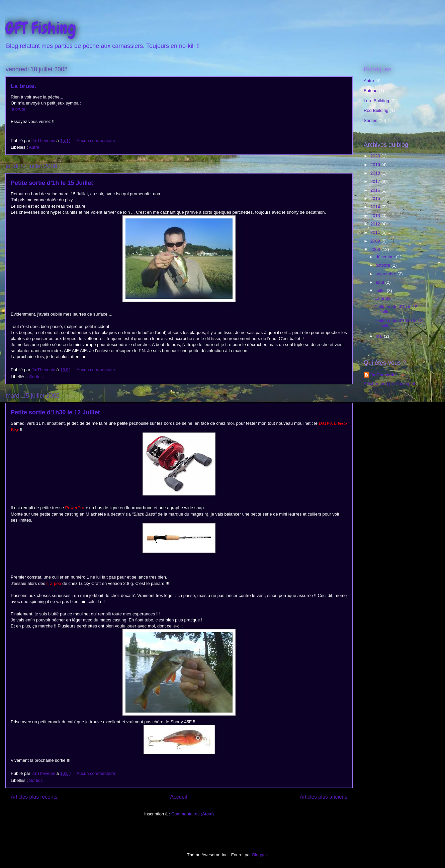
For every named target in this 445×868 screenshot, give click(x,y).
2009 (376, 241)
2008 (376, 249)
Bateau (371, 91)
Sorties (36, 377)
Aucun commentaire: (97, 141)
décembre (386, 257)
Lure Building (376, 101)
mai (380, 336)
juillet (381, 291)
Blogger (260, 855)
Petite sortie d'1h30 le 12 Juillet (55, 412)
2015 (376, 198)
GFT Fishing (41, 28)
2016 (376, 190)
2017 (376, 181)
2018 (376, 173)
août (381, 282)
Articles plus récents (34, 797)
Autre (34, 147)
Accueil (179, 797)
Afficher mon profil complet (389, 383)
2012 (376, 224)
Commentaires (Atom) (193, 814)
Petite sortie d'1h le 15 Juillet (52, 183)
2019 (376, 165)
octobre (384, 265)
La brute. (23, 86)
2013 (376, 216)
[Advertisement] (394, 441)
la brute (18, 109)
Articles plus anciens (324, 797)
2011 (376, 232)
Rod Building (376, 110)
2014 (376, 207)
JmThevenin (383, 375)
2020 (376, 156)
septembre (387, 274)
